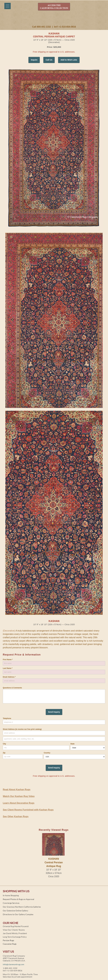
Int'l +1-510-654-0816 (65, 27)
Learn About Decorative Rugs (19, 803)
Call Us (49, 60)
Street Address (22, 729)
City (4, 744)
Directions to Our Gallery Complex (18, 914)
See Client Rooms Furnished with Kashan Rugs (28, 810)
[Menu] (8, 6)
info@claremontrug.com (13, 964)
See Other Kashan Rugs (16, 816)
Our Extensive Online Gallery (15, 911)
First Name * (8, 660)
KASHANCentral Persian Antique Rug (54, 863)
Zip (4, 753)
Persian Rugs (8, 940)
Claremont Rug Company (54, 19)
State (72, 744)
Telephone (7, 718)
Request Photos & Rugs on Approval (18, 899)
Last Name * (8, 668)
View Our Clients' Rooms (14, 930)
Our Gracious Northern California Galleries (22, 907)
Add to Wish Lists (69, 60)
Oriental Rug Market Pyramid (16, 926)
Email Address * (9, 677)
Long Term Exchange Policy (15, 937)
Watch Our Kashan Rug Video (19, 796)
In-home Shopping (11, 895)
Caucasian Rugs (10, 944)
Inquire (34, 60)
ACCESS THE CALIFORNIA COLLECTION (54, 7)
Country (47, 753)
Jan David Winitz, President (15, 933)
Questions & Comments (12, 688)
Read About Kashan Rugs (17, 790)
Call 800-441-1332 (41, 27)
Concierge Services (11, 903)
